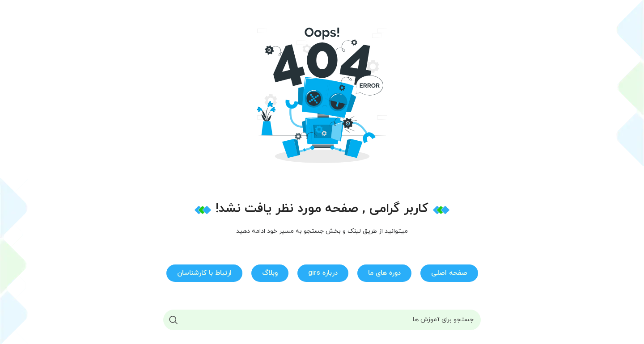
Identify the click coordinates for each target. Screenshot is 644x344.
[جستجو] (322, 320)
